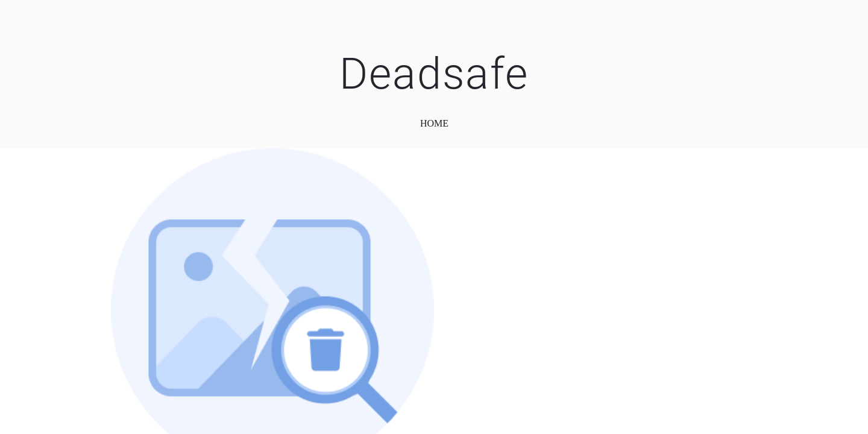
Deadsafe (434, 74)
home (434, 123)
